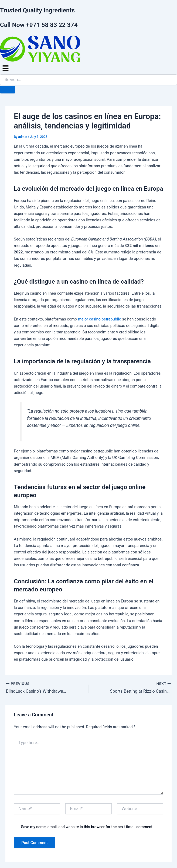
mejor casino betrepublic (100, 319)
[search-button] (8, 90)
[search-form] (88, 80)
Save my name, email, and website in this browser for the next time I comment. (87, 827)
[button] (88, 68)
